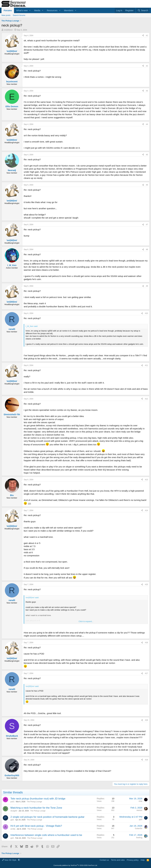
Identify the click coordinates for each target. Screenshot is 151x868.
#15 (146, 584)
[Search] (143, 10)
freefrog (139, 838)
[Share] (143, 36)
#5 (147, 155)
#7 (147, 225)
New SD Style (9, 860)
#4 (147, 124)
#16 (146, 643)
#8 (147, 249)
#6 (147, 185)
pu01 (12, 802)
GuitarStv (139, 828)
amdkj (13, 829)
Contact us (104, 860)
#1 (147, 36)
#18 (146, 720)
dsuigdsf (14, 811)
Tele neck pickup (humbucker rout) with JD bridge (38, 799)
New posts (6, 15)
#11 (146, 365)
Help (143, 860)
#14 (146, 510)
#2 (147, 66)
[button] (30, 10)
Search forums (19, 15)
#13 (146, 480)
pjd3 (12, 820)
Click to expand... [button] (86, 621)
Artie (140, 801)
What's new (22, 10)
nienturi (139, 810)
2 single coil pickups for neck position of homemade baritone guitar (47, 817)
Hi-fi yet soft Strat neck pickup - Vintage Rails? (36, 826)
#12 (146, 399)
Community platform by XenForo (75, 865)
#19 (146, 760)
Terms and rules (118, 860)
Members (69, 10)
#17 (146, 673)
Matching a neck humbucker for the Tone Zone (36, 808)
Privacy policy (133, 860)
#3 (147, 91)
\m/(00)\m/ (8, 30)
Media (37, 10)
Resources (52, 10)
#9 (147, 286)
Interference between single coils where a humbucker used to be (46, 835)
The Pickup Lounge (34, 802)
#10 (146, 313)
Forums (8, 10)
